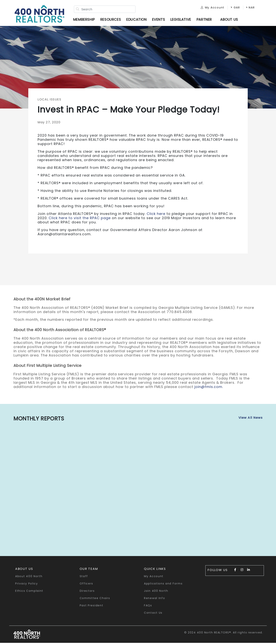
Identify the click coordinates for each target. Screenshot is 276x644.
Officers (87, 584)
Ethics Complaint (29, 592)
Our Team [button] (89, 570)
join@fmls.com (208, 388)
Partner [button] (206, 20)
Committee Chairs (95, 599)
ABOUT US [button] (230, 20)
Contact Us (153, 614)
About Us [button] (24, 570)
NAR (248, 8)
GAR (233, 8)
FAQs (148, 606)
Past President (92, 606)
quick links (155, 570)
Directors (87, 592)
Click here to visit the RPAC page (80, 219)
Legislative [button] (182, 20)
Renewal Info (154, 599)
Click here (156, 215)
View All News (251, 419)
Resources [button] (112, 20)
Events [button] (160, 20)
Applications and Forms (163, 584)
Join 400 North (156, 592)
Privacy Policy (27, 584)
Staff (84, 577)
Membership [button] (85, 20)
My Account (210, 8)
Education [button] (138, 20)
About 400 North (29, 577)
